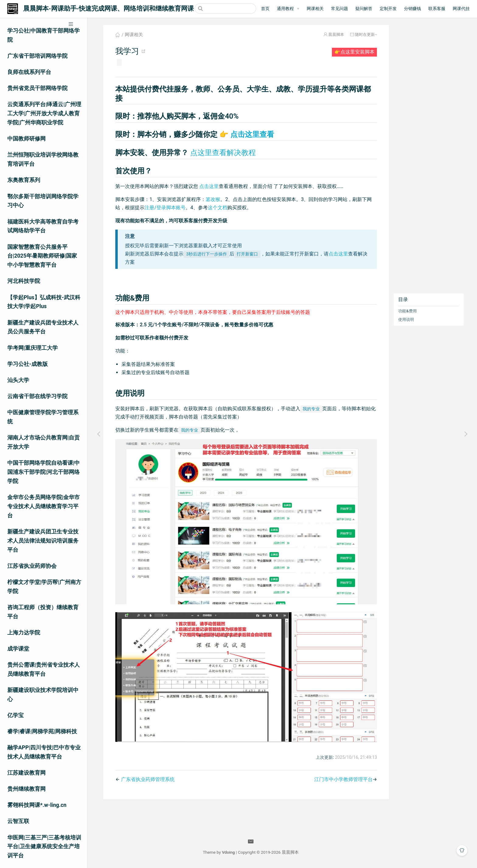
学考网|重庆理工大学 (33, 348)
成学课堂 (18, 649)
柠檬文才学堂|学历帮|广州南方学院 (44, 587)
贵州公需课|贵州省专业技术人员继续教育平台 (44, 669)
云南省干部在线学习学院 (37, 396)
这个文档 (218, 208)
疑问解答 (364, 9)
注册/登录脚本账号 (165, 208)
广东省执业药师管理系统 (148, 779)
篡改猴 (213, 199)
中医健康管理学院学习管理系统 (43, 417)
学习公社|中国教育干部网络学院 (44, 35)
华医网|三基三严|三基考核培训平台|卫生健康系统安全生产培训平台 (44, 847)
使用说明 (406, 319)
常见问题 (339, 9)
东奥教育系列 (24, 180)
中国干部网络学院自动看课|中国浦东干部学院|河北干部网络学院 (44, 472)
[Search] (225, 9)
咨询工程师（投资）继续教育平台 (43, 612)
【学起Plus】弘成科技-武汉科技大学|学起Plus (44, 302)
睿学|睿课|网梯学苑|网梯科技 (42, 731)
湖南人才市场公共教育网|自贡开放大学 (44, 442)
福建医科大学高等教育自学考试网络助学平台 (43, 226)
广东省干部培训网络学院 (37, 56)
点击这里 (209, 186)
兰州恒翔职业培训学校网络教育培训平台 (43, 159)
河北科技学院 (24, 281)
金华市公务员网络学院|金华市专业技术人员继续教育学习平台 (44, 506)
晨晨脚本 (336, 35)
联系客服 (437, 9)
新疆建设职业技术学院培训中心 (43, 695)
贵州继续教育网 (26, 789)
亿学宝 (16, 715)
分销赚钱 (413, 9)
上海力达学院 (24, 633)
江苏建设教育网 (26, 773)
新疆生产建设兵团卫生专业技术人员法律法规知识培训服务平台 (43, 541)
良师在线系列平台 (29, 72)
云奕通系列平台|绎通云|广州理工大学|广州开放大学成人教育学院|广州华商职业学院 (44, 113)
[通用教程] (288, 9)
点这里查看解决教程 (223, 153)
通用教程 (285, 9)
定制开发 (388, 9)
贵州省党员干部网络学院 (37, 88)
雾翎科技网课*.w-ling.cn (37, 805)
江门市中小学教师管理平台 (343, 779)
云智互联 (18, 821)
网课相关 (315, 9)
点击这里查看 (247, 134)
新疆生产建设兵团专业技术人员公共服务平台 (43, 327)
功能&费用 (407, 311)
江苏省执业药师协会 (32, 566)
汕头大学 (18, 380)
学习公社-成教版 (28, 364)
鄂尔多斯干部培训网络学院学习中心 (43, 201)
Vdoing (228, 852)
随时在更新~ (366, 35)
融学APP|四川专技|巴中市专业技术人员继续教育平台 (44, 752)
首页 (265, 9)
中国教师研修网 (26, 139)
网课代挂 (461, 9)
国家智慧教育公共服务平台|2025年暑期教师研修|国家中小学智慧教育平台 (42, 256)
